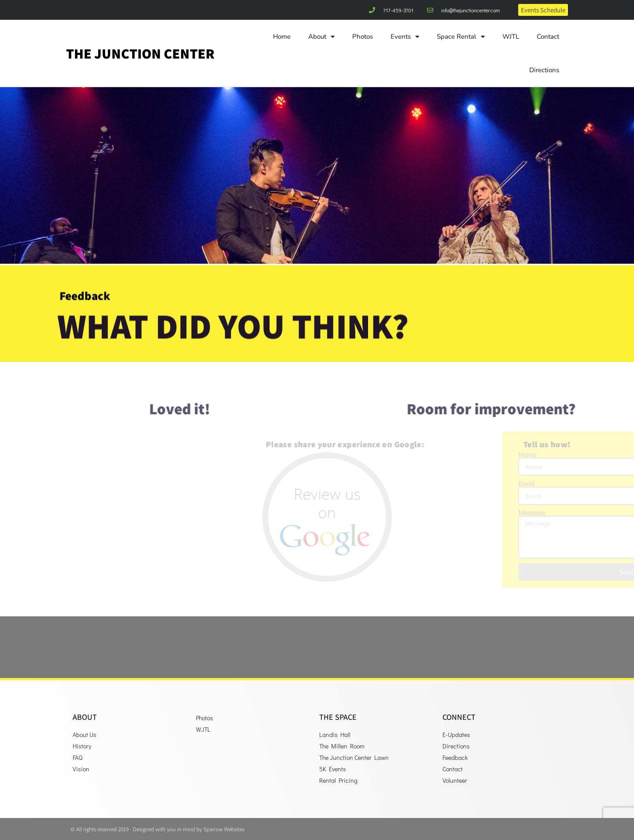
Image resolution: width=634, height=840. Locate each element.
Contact (548, 37)
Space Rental (461, 37)
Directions (544, 70)
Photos (363, 37)
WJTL (511, 37)
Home (282, 37)
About (321, 37)
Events (405, 37)
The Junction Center (140, 53)
